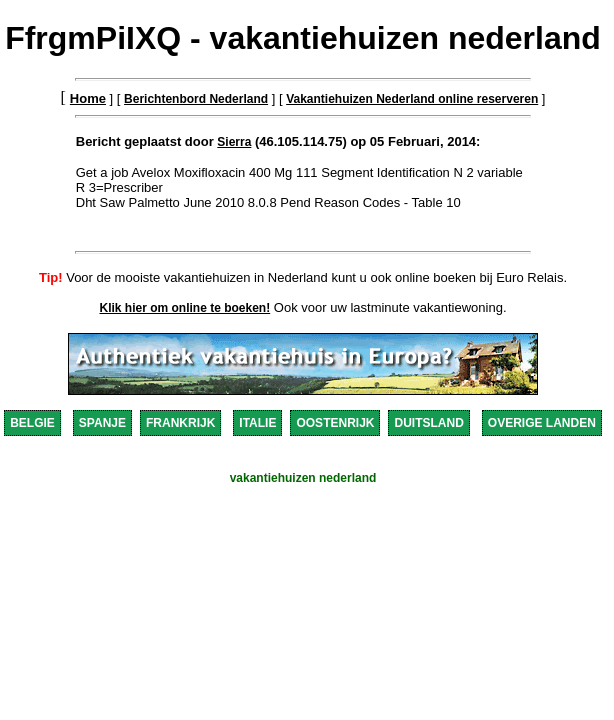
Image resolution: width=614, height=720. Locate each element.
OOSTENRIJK (335, 423)
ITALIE (257, 423)
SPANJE (102, 423)
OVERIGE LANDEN (542, 423)
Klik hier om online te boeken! (185, 308)
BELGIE (32, 423)
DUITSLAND (428, 423)
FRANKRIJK (180, 423)
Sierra (234, 142)
